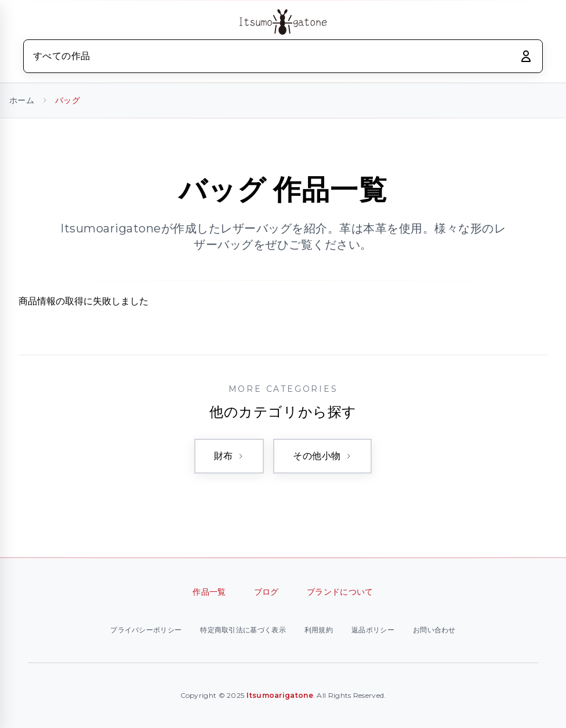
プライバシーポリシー (146, 630)
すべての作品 (61, 56)
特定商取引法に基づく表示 (243, 630)
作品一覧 (209, 592)
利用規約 (319, 630)
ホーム (22, 100)
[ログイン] (526, 56)
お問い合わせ (434, 630)
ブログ (266, 592)
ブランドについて (340, 592)
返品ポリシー (373, 630)
